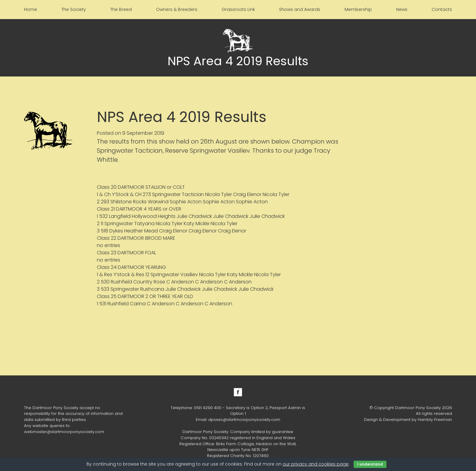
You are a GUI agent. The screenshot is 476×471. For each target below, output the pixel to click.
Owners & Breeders (177, 9)
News (402, 9)
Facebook (238, 392)
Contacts (442, 9)
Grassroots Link (238, 9)
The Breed (121, 9)
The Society (74, 9)
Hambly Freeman (435, 420)
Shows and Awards (300, 9)
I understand (370, 464)
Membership (358, 9)
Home (31, 9)
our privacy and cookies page (316, 464)
